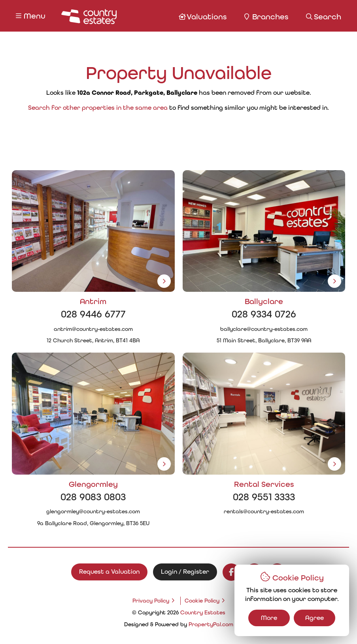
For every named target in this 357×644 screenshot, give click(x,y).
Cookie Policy (202, 601)
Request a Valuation (109, 572)
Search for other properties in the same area (98, 108)
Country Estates (203, 612)
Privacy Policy (151, 601)
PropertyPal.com (211, 624)
